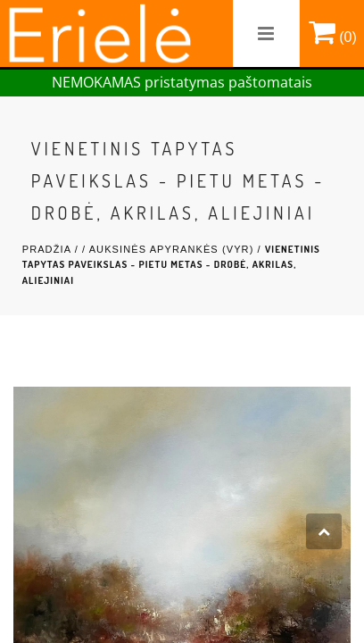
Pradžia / (52, 249)
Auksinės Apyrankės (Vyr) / (177, 249)
